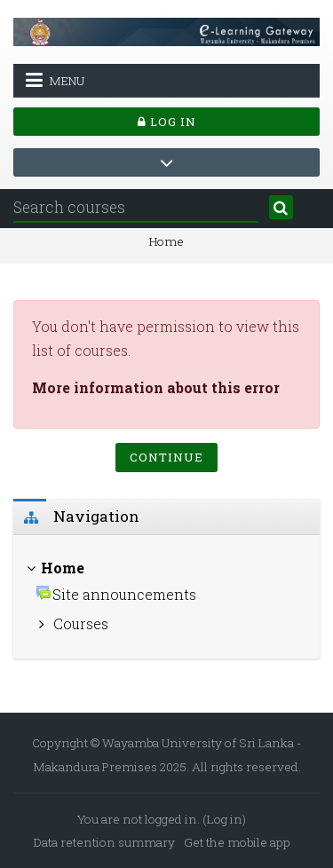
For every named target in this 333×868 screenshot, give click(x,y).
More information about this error (156, 387)
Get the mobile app (237, 842)
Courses (81, 623)
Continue (166, 457)
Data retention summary (104, 842)
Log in (167, 122)
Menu (55, 80)
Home (166, 241)
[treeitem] (166, 597)
